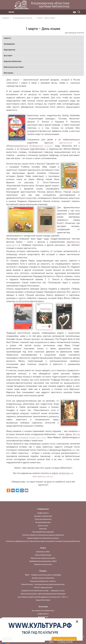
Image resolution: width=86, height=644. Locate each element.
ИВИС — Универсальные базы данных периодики (43, 575)
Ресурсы (43, 571)
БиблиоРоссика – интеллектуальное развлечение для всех (43, 584)
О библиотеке (43, 509)
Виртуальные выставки (14, 67)
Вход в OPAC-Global (43, 600)
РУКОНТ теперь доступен (43, 587)
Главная (6, 18)
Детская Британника (58, 143)
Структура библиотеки (43, 519)
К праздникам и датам (23, 18)
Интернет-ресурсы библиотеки (43, 578)
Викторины (9, 73)
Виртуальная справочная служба (43, 558)
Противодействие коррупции (43, 532)
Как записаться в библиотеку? (43, 611)
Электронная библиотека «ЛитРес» (43, 581)
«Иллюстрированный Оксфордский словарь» (30, 146)
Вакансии (43, 529)
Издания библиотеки (13, 61)
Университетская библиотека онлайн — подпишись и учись (43, 591)
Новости (7, 38)
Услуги (43, 548)
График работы (43, 513)
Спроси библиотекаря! (43, 555)
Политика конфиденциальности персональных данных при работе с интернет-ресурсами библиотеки (43, 541)
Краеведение (9, 44)
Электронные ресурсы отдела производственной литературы (43, 594)
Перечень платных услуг (43, 564)
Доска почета (43, 526)
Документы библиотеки (43, 516)
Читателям (43, 607)
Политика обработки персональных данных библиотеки (43, 535)
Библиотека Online (43, 552)
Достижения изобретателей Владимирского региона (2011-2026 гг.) (43, 597)
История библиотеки (43, 522)
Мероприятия (10, 50)
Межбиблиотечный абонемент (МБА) (43, 561)
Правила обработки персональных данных (43, 538)
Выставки (8, 56)
